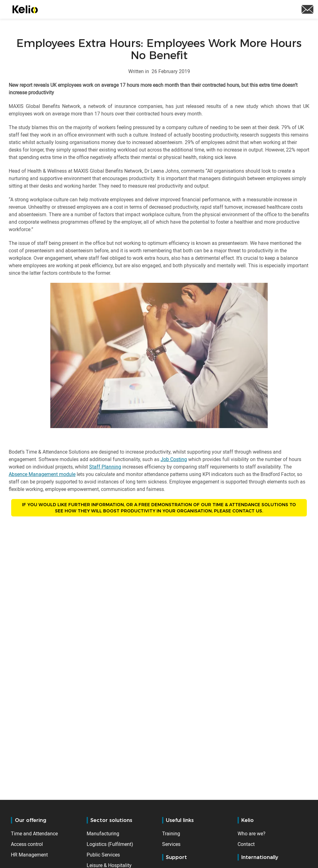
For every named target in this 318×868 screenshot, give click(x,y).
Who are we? (252, 833)
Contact (246, 844)
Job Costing (174, 459)
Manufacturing (103, 833)
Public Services (103, 855)
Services (171, 844)
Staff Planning (105, 467)
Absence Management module (42, 474)
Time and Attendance (34, 833)
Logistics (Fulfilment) (110, 844)
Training (171, 833)
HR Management (29, 855)
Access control (27, 844)
